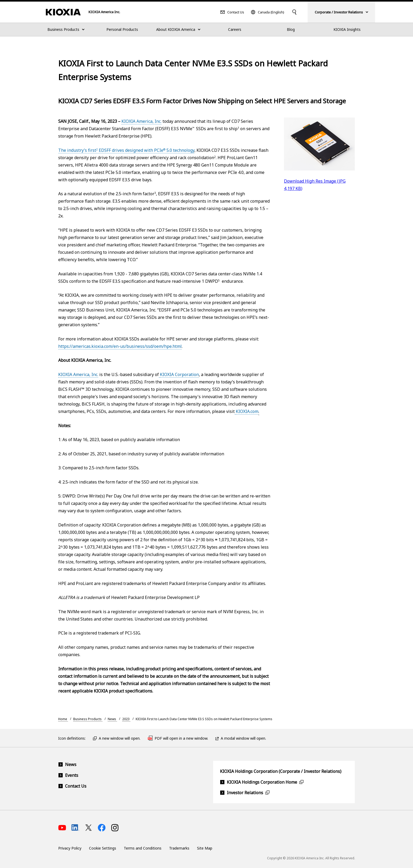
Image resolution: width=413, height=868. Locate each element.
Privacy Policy (70, 848)
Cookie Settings (103, 848)
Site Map (205, 848)
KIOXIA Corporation (179, 374)
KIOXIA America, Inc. (141, 121)
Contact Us (236, 12)
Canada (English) (271, 12)
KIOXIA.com (247, 411)
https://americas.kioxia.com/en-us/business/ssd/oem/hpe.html (120, 346)
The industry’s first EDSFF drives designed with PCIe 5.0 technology (126, 150)
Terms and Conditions (143, 848)
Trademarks (179, 848)
